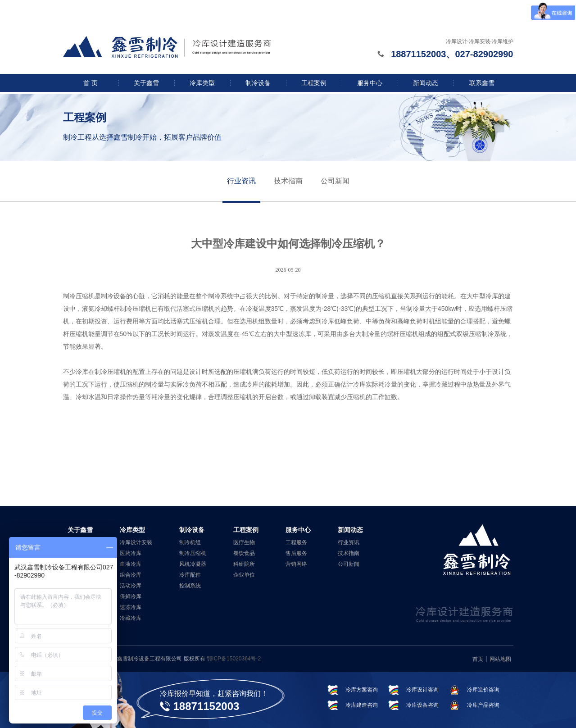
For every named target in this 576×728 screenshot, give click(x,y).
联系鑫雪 (482, 83)
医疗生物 (244, 542)
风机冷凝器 (193, 564)
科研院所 (244, 564)
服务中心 (370, 83)
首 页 (91, 83)
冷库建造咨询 (362, 705)
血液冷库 (131, 564)
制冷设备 (258, 83)
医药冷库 (131, 553)
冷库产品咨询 (483, 705)
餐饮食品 (244, 553)
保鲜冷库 (131, 596)
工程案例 (314, 83)
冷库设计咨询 (422, 690)
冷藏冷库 (131, 618)
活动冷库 (131, 586)
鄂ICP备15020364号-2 (234, 659)
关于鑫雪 (146, 83)
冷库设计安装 (136, 542)
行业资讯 (241, 181)
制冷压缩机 (193, 553)
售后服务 (296, 553)
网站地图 (500, 659)
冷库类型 (202, 83)
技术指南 (288, 181)
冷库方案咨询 (362, 690)
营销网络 (296, 564)
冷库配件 (190, 575)
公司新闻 (335, 181)
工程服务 (296, 542)
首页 (478, 659)
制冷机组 (190, 542)
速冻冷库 (131, 607)
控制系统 (190, 586)
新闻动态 (426, 83)
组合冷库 (131, 575)
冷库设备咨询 (422, 705)
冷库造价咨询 (483, 690)
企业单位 (244, 575)
